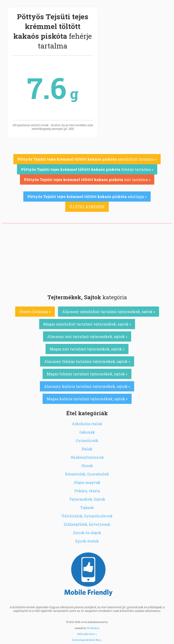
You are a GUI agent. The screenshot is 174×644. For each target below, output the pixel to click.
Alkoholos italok (87, 424)
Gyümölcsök (87, 440)
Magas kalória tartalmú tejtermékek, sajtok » (87, 399)
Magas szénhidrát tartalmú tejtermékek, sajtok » (87, 324)
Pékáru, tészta (87, 491)
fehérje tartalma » (87, 169)
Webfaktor (93, 628)
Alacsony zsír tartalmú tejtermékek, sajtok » (87, 336)
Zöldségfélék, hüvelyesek (87, 524)
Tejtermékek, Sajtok (87, 499)
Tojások (87, 508)
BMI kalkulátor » (87, 634)
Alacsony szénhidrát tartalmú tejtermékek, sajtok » (109, 312)
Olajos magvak (87, 482)
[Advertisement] (87, 257)
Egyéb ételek (87, 541)
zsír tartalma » (87, 180)
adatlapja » (87, 197)
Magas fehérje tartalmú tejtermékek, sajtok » (87, 374)
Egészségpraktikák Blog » (87, 640)
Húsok (87, 466)
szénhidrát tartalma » (87, 159)
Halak (87, 449)
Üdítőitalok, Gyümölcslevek (87, 516)
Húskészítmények (87, 457)
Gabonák (87, 432)
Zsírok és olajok (87, 533)
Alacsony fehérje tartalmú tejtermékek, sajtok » (87, 361)
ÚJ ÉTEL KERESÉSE (87, 207)
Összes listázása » (35, 312)
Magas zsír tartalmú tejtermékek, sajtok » (87, 349)
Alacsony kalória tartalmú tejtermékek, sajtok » (87, 386)
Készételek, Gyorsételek (87, 474)
